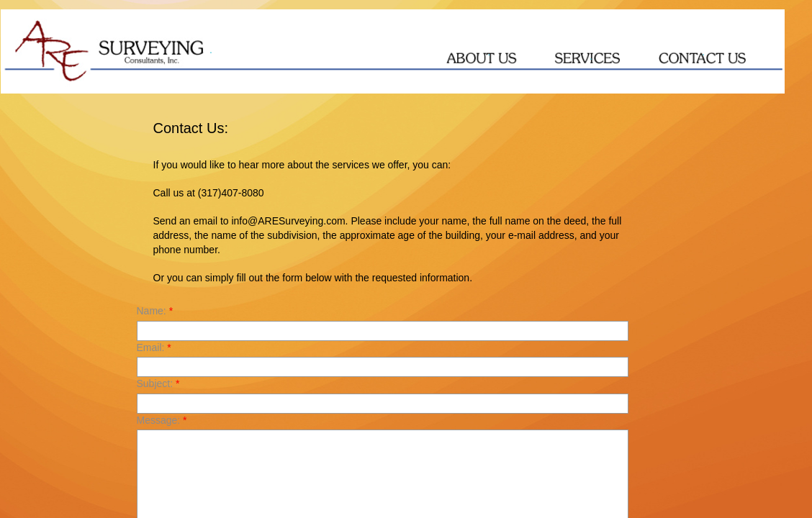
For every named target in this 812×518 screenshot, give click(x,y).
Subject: (158, 383)
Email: (154, 347)
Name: (155, 311)
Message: (162, 420)
